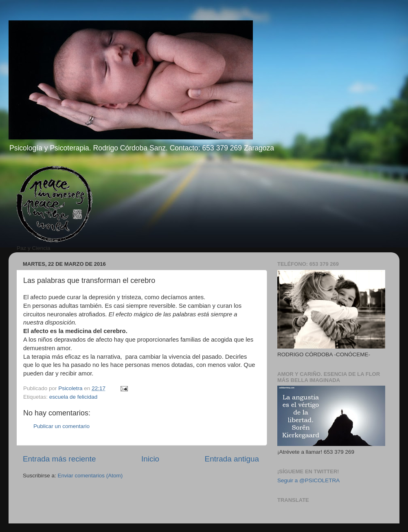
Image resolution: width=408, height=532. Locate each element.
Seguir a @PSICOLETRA (308, 480)
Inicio (150, 459)
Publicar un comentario (61, 426)
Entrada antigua (232, 459)
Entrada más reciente (59, 459)
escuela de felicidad (73, 397)
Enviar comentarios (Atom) (90, 476)
